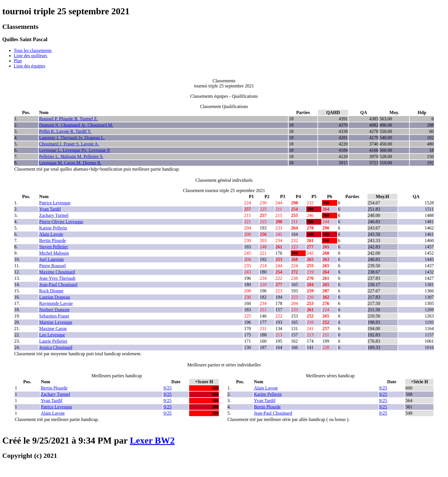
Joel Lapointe (52, 259)
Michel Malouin (54, 253)
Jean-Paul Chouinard (58, 285)
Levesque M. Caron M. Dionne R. (70, 163)
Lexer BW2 (152, 440)
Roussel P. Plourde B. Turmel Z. (69, 119)
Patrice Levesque (55, 203)
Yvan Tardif (50, 209)
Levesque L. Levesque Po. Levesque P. (75, 150)
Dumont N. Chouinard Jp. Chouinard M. (76, 125)
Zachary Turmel (54, 215)
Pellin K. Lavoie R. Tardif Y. (65, 131)
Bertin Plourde (53, 241)
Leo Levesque (52, 335)
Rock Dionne (51, 291)
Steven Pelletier (54, 247)
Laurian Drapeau (55, 297)
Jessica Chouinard (56, 347)
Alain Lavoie (51, 234)
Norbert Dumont (54, 310)
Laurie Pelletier (53, 341)
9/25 (167, 388)
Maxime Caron (53, 329)
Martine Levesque (56, 322)
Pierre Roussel (52, 266)
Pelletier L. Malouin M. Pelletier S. (71, 156)
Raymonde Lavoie (56, 303)
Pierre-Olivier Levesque (61, 222)
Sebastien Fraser (54, 316)
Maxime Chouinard (57, 272)
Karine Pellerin (53, 228)
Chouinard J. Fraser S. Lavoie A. (69, 144)
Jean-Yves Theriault (57, 278)
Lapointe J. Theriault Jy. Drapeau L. (72, 138)
